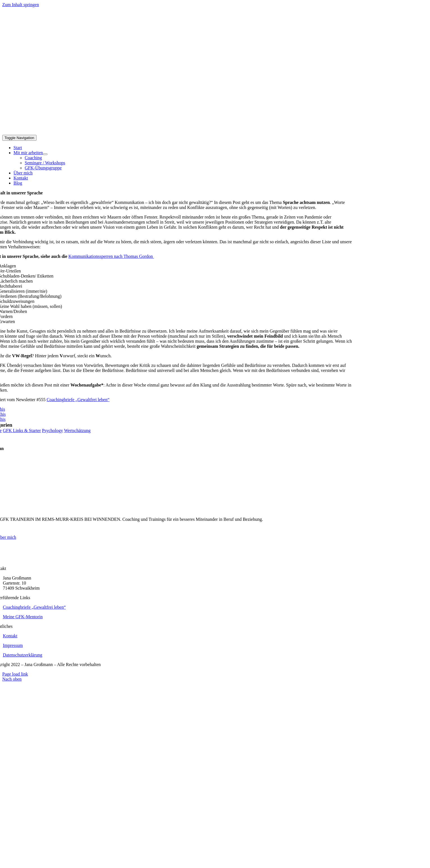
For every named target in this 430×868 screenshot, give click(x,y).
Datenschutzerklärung (22, 655)
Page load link (15, 674)
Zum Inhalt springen (21, 5)
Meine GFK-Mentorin (23, 617)
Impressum (13, 645)
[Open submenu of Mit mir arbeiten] (45, 154)
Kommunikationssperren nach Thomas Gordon (111, 256)
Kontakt (10, 636)
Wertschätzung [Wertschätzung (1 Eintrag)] (77, 430)
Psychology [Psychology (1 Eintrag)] (53, 430)
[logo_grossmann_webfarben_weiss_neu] (333, 563)
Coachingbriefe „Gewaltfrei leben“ (78, 400)
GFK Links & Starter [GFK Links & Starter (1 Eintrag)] (22, 430)
